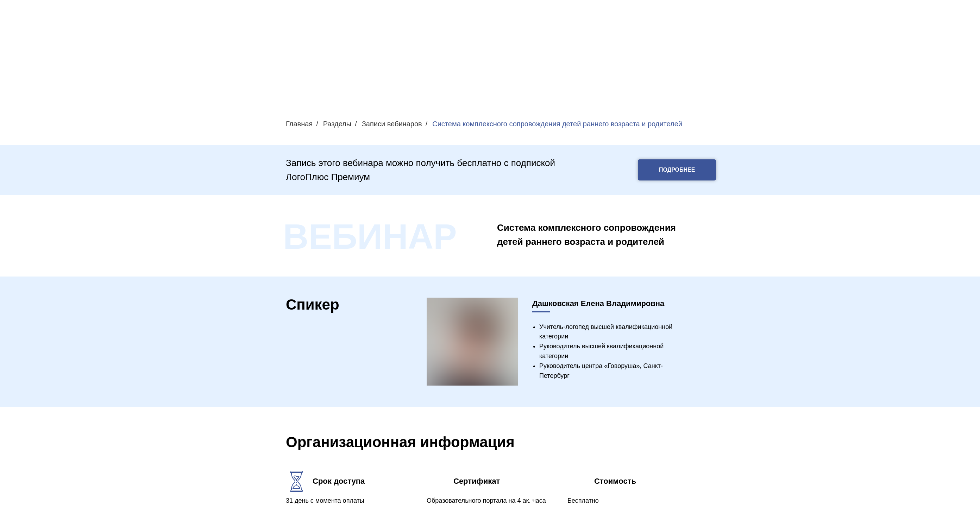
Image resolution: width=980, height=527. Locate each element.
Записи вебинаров (392, 124)
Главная (299, 124)
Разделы (337, 124)
